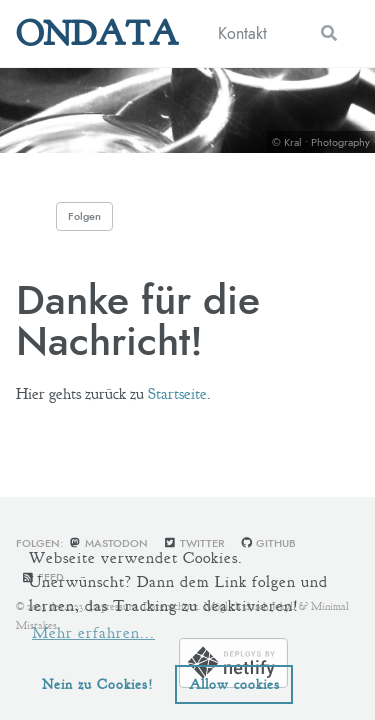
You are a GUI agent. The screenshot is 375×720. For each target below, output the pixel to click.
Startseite (177, 394)
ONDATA (97, 33)
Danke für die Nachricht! (138, 320)
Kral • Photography (327, 142)
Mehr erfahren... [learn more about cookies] (93, 633)
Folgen (84, 216)
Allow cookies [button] (234, 684)
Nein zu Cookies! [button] (98, 684)
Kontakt (242, 33)
